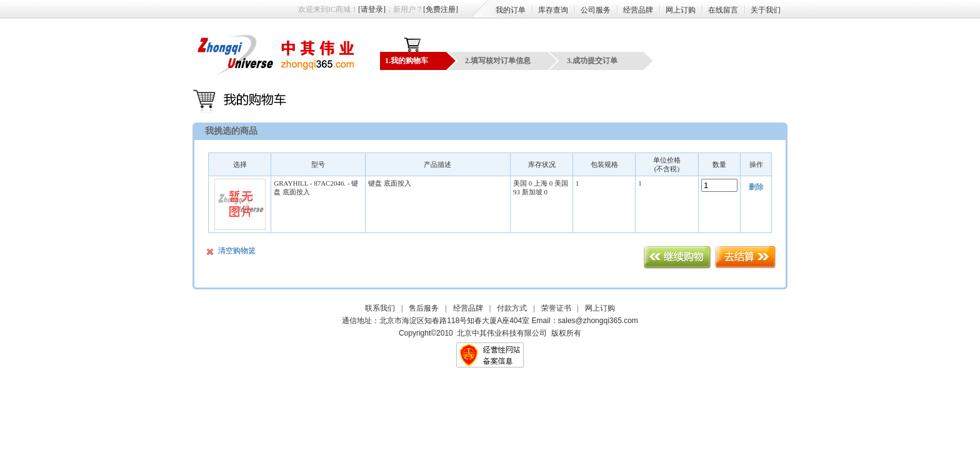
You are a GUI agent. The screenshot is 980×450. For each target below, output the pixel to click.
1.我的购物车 (407, 61)
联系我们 (380, 308)
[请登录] (372, 9)
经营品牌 (638, 10)
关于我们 (766, 10)
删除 (756, 187)
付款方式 (512, 308)
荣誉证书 (556, 308)
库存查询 (553, 10)
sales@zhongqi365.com (598, 321)
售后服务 (424, 308)
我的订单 (511, 10)
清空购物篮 (237, 251)
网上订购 (681, 10)
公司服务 (596, 10)
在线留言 (723, 10)
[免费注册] (441, 9)
